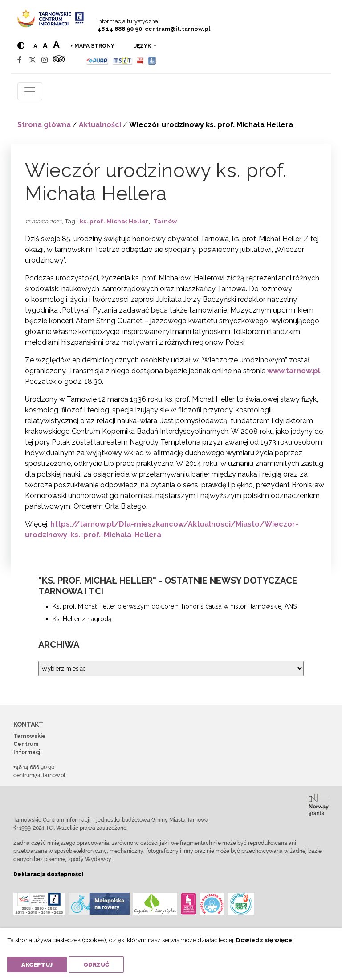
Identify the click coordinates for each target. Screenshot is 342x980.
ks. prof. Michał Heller (114, 221)
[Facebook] (20, 60)
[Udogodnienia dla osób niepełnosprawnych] (152, 60)
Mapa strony (94, 46)
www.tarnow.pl (294, 371)
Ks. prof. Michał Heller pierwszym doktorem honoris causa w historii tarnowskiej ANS (175, 606)
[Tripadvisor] (59, 60)
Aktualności (100, 125)
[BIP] (140, 60)
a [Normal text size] (35, 46)
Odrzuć (96, 965)
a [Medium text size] (45, 46)
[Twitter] (33, 60)
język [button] (143, 46)
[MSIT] (122, 60)
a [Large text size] (56, 45)
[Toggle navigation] (30, 91)
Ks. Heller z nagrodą (82, 619)
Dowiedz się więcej (265, 940)
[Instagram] (45, 60)
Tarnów (165, 221)
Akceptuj (37, 965)
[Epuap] (97, 60)
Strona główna (44, 125)
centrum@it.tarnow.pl (177, 29)
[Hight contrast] (21, 46)
